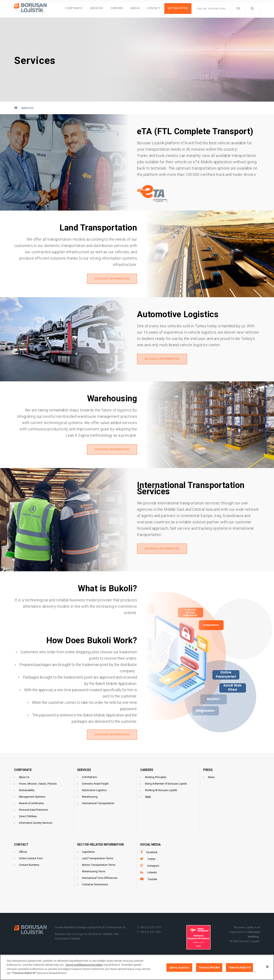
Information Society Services (36, 838)
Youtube (152, 894)
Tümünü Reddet (209, 967)
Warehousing (90, 812)
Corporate (91, 8)
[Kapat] (267, 967)
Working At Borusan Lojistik (161, 805)
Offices (23, 867)
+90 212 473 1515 (150, 942)
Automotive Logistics (94, 805)
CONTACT (21, 859)
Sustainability (27, 805)
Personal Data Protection (33, 825)
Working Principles (156, 792)
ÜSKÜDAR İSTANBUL (68, 953)
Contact (159, 8)
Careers (128, 8)
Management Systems (32, 812)
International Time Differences (100, 893)
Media (143, 8)
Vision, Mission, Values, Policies (38, 798)
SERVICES (110, 8)
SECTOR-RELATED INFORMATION (100, 859)
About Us (24, 792)
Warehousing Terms (94, 886)
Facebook (152, 867)
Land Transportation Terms (98, 873)
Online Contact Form (31, 873)
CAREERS (147, 785)
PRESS (208, 785)
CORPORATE (23, 785)
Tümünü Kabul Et (239, 967)
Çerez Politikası (28, 831)
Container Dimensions (95, 899)
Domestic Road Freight (95, 798)
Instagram (153, 881)
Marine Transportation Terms (99, 880)
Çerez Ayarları (179, 967)
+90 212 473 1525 (150, 947)
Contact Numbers (29, 880)
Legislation (88, 867)
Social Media (150, 859)
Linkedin (152, 887)
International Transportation (98, 818)
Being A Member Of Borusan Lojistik (166, 798)
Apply (148, 812)
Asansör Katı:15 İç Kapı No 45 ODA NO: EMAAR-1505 (87, 949)
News (211, 792)
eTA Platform (90, 792)
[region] (137, 967)
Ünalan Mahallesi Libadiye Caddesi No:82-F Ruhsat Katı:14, (91, 942)
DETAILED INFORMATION (112, 280)
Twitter (151, 874)
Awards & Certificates (31, 818)
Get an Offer (180, 8)
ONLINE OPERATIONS (211, 9)
